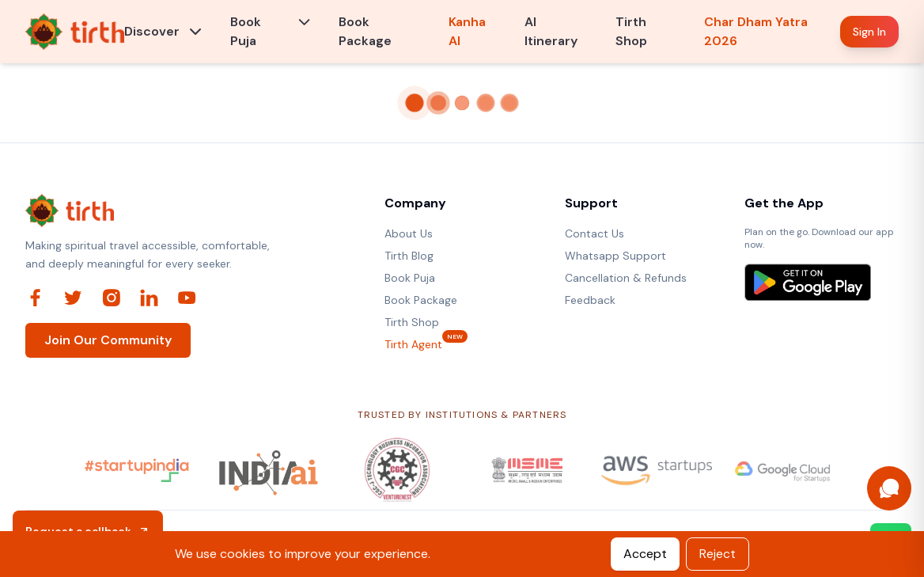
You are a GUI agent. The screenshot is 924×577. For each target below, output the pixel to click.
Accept (645, 554)
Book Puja (246, 31)
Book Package (365, 31)
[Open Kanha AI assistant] (889, 488)
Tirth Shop (631, 31)
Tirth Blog (409, 256)
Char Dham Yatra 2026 (756, 31)
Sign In (869, 32)
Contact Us (595, 233)
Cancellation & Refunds (626, 278)
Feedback (590, 300)
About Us (409, 233)
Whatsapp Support (615, 256)
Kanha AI (467, 31)
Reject (718, 554)
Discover (152, 31)
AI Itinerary (551, 31)
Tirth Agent (413, 344)
